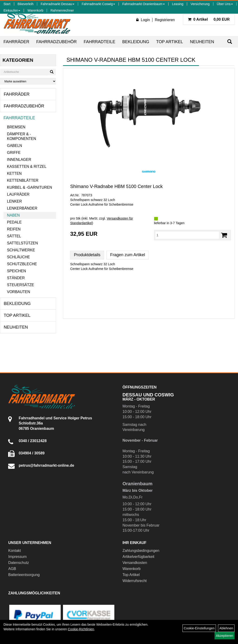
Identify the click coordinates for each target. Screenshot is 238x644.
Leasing (178, 4)
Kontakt (14, 551)
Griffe (14, 153)
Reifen (14, 229)
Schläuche (18, 257)
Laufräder (18, 194)
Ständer (16, 278)
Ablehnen (226, 628)
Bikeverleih (26, 4)
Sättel (14, 236)
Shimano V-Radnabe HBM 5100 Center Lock (116, 186)
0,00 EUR (209, 19)
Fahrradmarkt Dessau (58, 4)
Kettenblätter (23, 180)
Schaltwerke (21, 250)
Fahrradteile (99, 42)
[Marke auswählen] (28, 81)
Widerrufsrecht (135, 581)
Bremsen (16, 127)
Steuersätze (20, 285)
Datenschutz (18, 563)
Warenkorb (35, 10)
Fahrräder (16, 42)
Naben (13, 215)
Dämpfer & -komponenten (21, 136)
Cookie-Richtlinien (81, 629)
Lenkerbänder (22, 208)
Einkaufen (12, 10)
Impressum (17, 557)
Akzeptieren (225, 636)
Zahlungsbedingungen (141, 551)
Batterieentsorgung (24, 575)
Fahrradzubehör (56, 42)
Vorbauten (19, 292)
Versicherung (200, 4)
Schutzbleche (22, 264)
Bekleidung (136, 42)
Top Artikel (170, 42)
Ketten (14, 173)
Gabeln (15, 146)
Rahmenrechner (62, 10)
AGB (12, 569)
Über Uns (225, 4)
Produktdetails (87, 255)
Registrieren (165, 20)
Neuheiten (202, 42)
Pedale (14, 222)
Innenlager (19, 160)
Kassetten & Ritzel (27, 167)
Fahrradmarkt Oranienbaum (144, 4)
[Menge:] (187, 235)
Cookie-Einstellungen (199, 628)
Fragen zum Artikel (128, 255)
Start (7, 4)
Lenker (14, 201)
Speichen (17, 271)
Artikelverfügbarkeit (138, 557)
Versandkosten (135, 563)
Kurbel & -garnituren (30, 187)
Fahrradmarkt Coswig (98, 4)
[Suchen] (230, 42)
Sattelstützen (22, 243)
